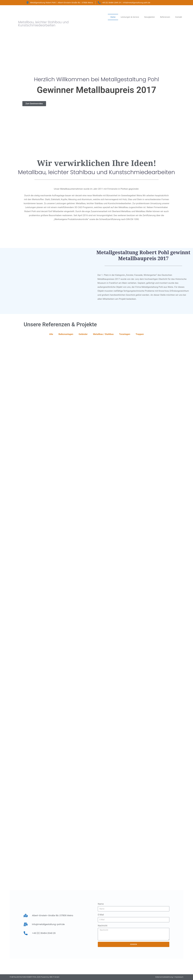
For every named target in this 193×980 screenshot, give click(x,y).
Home (113, 17)
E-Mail (101, 915)
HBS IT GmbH (54, 977)
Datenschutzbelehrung (164, 977)
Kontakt (179, 17)
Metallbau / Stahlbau (103, 334)
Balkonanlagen (66, 334)
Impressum (179, 977)
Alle (51, 334)
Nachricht (103, 926)
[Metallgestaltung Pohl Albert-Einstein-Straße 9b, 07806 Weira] (96, 858)
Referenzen (165, 17)
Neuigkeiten (150, 17)
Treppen (140, 334)
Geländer (83, 334)
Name (101, 904)
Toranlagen (125, 334)
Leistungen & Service (130, 17)
